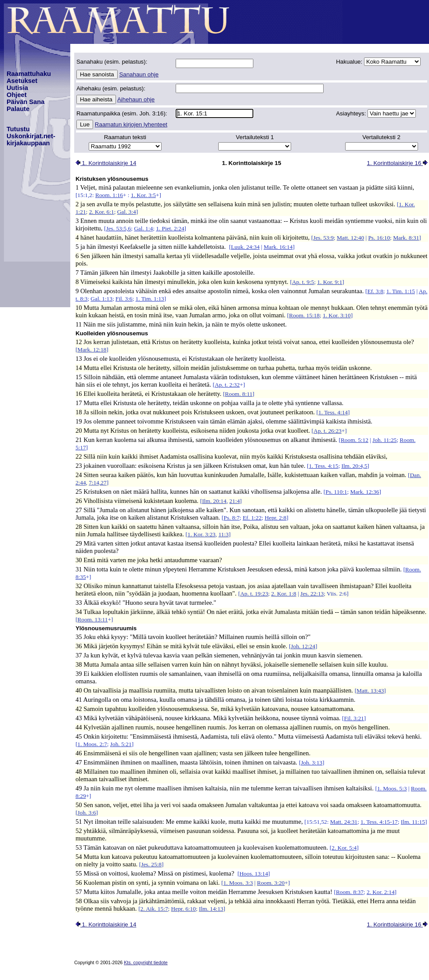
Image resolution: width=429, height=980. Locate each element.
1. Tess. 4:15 (323, 466)
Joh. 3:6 (87, 813)
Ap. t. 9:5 (303, 282)
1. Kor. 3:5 (143, 195)
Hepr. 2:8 (276, 518)
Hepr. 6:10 (184, 909)
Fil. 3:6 (124, 299)
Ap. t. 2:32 (227, 385)
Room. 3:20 (271, 883)
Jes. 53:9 (323, 238)
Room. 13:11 (92, 619)
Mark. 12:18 (92, 350)
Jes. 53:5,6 (118, 228)
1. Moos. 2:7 (92, 744)
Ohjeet (17, 95)
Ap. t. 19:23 (254, 594)
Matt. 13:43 (370, 691)
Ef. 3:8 (375, 291)
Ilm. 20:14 (214, 501)
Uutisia (17, 88)
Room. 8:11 (238, 394)
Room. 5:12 (355, 440)
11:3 (223, 534)
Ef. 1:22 (252, 518)
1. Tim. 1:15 (401, 291)
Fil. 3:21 (354, 718)
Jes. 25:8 (151, 864)
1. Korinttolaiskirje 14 (106, 163)
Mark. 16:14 (278, 247)
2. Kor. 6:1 (102, 212)
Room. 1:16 (109, 195)
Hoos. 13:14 (254, 874)
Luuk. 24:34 (245, 247)
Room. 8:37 (350, 892)
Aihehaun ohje (136, 99)
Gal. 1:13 (101, 299)
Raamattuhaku (29, 74)
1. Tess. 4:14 (333, 412)
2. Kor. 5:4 (344, 848)
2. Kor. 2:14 (381, 892)
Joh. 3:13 (312, 763)
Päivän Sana (25, 102)
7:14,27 (97, 483)
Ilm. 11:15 (413, 822)
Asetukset (22, 81)
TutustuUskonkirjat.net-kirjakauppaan (31, 136)
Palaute (18, 109)
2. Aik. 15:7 (154, 909)
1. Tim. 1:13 (150, 299)
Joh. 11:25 (384, 440)
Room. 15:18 (304, 315)
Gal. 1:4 (143, 228)
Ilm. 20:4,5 (354, 466)
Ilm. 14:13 (211, 909)
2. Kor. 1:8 (284, 594)
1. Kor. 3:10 (337, 315)
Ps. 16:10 (379, 238)
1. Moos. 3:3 (238, 883)
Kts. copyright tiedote (146, 962)
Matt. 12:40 (350, 238)
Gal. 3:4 (127, 212)
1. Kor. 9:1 (330, 282)
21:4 (234, 501)
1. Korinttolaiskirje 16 (397, 163)
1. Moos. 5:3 (392, 788)
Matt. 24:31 (344, 822)
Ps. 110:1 (336, 492)
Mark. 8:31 (406, 238)
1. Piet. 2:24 (170, 228)
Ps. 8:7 (231, 518)
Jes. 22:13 (312, 594)
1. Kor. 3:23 (202, 534)
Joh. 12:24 (303, 646)
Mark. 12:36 (364, 492)
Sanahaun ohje (139, 74)
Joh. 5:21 (121, 744)
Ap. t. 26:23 (328, 431)
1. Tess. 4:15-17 (379, 822)
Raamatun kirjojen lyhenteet (131, 124)
